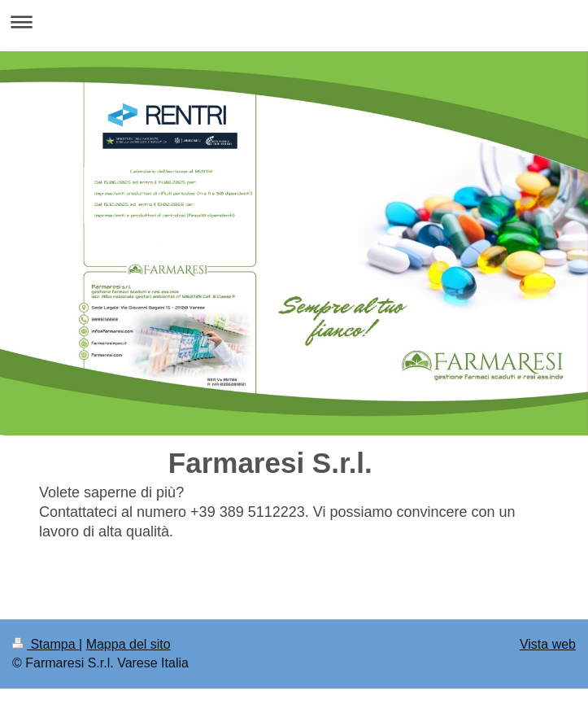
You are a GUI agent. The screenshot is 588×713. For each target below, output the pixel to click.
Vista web (548, 644)
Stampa (46, 644)
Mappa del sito (128, 644)
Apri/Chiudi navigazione (294, 22)
